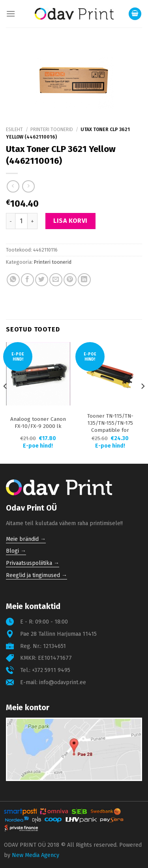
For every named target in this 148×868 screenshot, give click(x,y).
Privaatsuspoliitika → (33, 563)
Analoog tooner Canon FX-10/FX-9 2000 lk (38, 423)
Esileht (14, 130)
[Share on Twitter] (42, 280)
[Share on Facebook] (27, 280)
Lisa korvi (70, 221)
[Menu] (11, 14)
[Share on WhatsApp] (13, 280)
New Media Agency (36, 855)
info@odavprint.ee (63, 682)
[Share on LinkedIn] (84, 280)
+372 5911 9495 (51, 670)
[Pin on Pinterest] (70, 280)
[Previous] (6, 402)
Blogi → (16, 551)
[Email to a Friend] (56, 280)
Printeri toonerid (52, 130)
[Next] (142, 402)
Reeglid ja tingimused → (37, 575)
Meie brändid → (26, 539)
